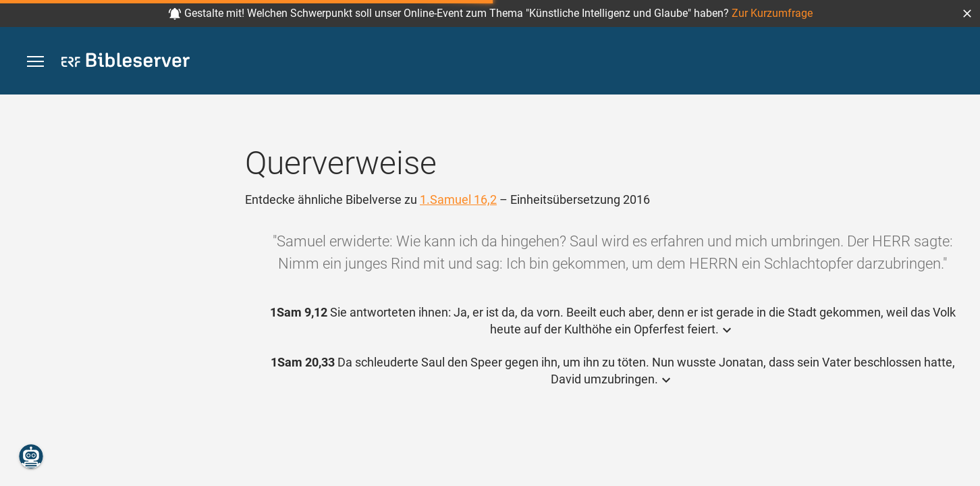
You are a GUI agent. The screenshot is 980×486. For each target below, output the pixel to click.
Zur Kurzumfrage (772, 13)
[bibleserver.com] (126, 62)
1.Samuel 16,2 (458, 199)
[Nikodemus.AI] (31, 456)
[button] (967, 13)
